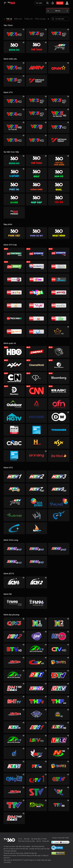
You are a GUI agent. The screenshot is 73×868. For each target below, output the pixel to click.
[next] (48, 19)
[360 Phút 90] (14, 187)
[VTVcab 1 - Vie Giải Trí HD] (59, 267)
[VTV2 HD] (59, 34)
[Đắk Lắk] (36, 675)
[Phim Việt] (14, 233)
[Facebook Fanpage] (69, 842)
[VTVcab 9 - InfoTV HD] (14, 331)
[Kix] (59, 443)
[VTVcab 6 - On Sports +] (36, 267)
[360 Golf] (36, 174)
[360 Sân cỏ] (59, 174)
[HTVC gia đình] (36, 502)
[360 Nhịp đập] (36, 200)
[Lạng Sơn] (36, 740)
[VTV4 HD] (14, 114)
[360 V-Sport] (14, 174)
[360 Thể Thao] (36, 47)
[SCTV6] (14, 582)
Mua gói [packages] (60, 3)
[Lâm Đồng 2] (36, 649)
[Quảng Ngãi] (14, 779)
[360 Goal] (59, 187)
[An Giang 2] (14, 636)
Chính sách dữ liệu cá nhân (26, 841)
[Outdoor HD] (14, 404)
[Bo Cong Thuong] (57, 848)
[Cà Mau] (59, 649)
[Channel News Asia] (36, 404)
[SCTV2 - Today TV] (36, 582)
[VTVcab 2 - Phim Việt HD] (14, 280)
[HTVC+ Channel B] (14, 528)
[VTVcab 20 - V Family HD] (36, 319)
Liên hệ (38, 841)
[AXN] (14, 365)
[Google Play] (55, 842)
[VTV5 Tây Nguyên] (59, 114)
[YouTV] (36, 636)
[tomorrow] (67, 11)
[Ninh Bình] (59, 753)
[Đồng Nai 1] (14, 688)
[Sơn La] (36, 792)
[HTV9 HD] (59, 489)
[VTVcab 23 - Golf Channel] (14, 267)
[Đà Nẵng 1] (59, 662)
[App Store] (63, 842)
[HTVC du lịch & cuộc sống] (36, 528)
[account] (67, 3)
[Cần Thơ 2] (14, 714)
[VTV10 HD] (36, 127)
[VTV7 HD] (59, 127)
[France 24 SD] (14, 456)
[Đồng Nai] (14, 818)
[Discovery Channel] (14, 391)
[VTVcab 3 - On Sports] (36, 254)
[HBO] (14, 352)
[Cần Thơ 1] (14, 662)
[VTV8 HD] (14, 140)
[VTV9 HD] (36, 140)
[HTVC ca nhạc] (59, 515)
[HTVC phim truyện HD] (36, 515)
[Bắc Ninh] (14, 649)
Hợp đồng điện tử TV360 (39, 839)
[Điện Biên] (59, 675)
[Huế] (36, 714)
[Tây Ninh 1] (14, 753)
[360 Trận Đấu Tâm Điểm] (59, 161)
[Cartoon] (14, 378)
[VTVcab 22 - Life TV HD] (59, 319)
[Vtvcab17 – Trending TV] (14, 319)
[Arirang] (36, 456)
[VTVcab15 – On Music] (59, 305)
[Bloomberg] (59, 378)
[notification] (53, 3)
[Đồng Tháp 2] (36, 805)
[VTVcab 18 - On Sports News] (59, 254)
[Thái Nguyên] (59, 792)
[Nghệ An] (36, 753)
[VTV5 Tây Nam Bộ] (14, 127)
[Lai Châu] (59, 727)
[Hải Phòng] (59, 701)
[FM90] (14, 603)
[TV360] (14, 213)
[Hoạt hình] (59, 233)
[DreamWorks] (59, 365)
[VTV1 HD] (14, 34)
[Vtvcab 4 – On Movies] (59, 292)
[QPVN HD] (59, 68)
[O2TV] (36, 331)
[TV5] (59, 430)
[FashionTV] (36, 378)
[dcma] (58, 854)
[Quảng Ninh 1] (36, 779)
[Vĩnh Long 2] (36, 549)
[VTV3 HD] (36, 34)
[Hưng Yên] (59, 714)
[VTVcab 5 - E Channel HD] (14, 305)
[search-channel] (53, 19)
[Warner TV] (59, 352)
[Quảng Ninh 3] (14, 623)
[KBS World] (36, 417)
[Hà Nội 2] (59, 623)
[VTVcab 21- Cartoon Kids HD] (36, 292)
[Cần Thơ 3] (14, 792)
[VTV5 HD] (14, 81)
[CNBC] (14, 443)
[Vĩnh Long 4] (14, 562)
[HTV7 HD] (36, 489)
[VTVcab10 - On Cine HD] (36, 280)
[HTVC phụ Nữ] (59, 502)
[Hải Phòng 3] (36, 701)
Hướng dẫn (46, 841)
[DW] (59, 417)
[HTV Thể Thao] (59, 47)
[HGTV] (14, 417)
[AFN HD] (59, 404)
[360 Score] (14, 200)
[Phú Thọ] (36, 766)
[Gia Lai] (59, 688)
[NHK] (14, 430)
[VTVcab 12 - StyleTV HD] (36, 305)
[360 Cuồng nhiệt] (36, 187)
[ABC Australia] (59, 391)
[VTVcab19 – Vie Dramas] (59, 280)
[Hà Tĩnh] (14, 701)
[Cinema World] (36, 365)
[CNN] (36, 391)
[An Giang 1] (36, 727)
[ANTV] (36, 68)
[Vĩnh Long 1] (14, 549)
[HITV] (59, 636)
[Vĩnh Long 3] (59, 549)
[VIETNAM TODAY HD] (36, 81)
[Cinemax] (36, 352)
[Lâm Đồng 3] (14, 675)
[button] (10, 19)
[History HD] (36, 443)
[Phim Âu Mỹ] (36, 233)
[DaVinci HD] (59, 456)
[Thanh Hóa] (14, 805)
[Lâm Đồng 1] (14, 740)
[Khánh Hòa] (14, 727)
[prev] (4, 19)
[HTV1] (14, 476)
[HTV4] (14, 489)
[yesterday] (48, 11)
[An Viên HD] (59, 331)
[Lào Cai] (59, 740)
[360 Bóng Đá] (14, 47)
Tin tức (20, 839)
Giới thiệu (27, 839)
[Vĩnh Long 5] (36, 562)
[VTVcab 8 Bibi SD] (14, 292)
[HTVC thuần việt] (14, 515)
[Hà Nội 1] (36, 623)
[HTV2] (36, 476)
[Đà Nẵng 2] (59, 766)
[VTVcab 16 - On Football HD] (14, 254)
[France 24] (36, 430)
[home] (11, 3)
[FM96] (36, 603)
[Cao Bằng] (36, 662)
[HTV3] (59, 476)
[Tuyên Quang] (59, 805)
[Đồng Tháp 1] (36, 688)
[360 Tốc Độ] (59, 200)
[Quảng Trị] (59, 779)
